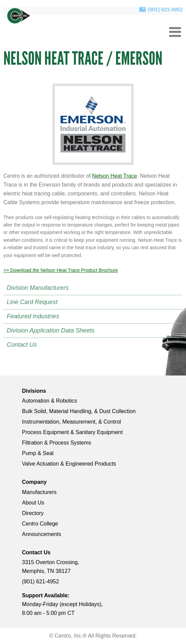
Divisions (34, 391)
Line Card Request (32, 302)
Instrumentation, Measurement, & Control (72, 422)
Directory (33, 513)
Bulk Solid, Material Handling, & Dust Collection (79, 411)
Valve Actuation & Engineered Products (69, 464)
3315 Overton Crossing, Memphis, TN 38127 (51, 567)
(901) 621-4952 (165, 9)
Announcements (42, 534)
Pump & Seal (38, 453)
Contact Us (22, 345)
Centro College (40, 524)
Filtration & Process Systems (57, 443)
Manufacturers (39, 492)
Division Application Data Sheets (51, 330)
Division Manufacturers (38, 288)
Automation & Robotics (50, 401)
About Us (33, 503)
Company (34, 482)
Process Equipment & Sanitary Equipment (72, 432)
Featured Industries (33, 316)
